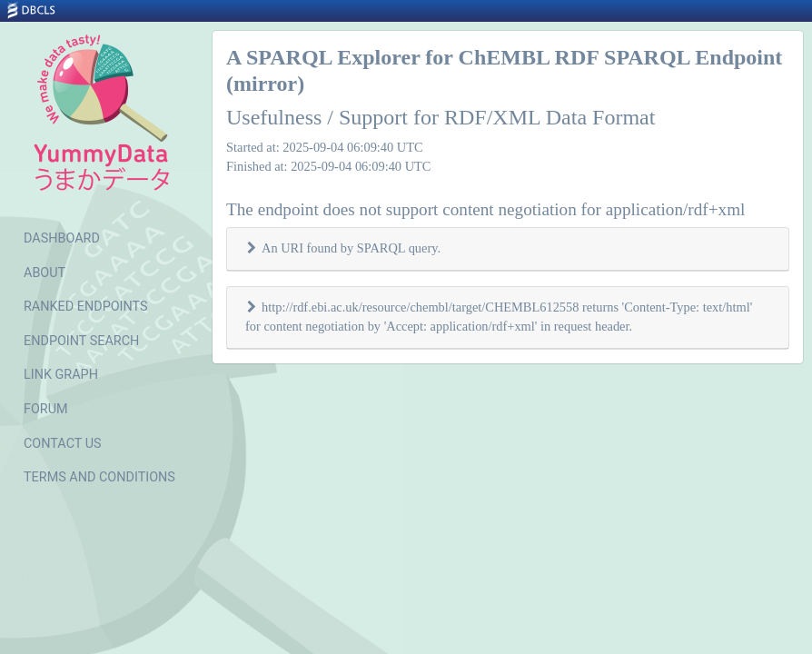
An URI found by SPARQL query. (351, 248)
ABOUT (45, 273)
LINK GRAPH (61, 375)
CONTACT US (63, 444)
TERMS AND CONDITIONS (99, 477)
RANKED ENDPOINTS (86, 307)
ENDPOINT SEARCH (81, 341)
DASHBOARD (62, 238)
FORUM (46, 409)
